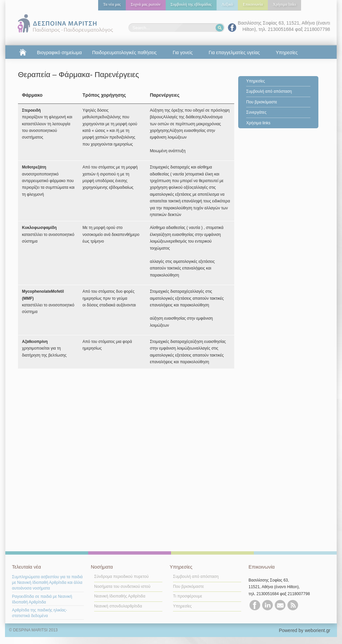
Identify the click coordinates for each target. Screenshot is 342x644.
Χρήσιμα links (284, 4)
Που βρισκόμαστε (262, 102)
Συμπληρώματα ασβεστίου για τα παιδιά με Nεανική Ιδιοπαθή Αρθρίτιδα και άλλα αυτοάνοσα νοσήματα (47, 583)
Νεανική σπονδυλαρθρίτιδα (118, 606)
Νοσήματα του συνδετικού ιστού (122, 587)
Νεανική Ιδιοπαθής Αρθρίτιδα (120, 596)
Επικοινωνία (253, 4)
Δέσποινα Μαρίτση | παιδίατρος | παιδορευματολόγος (64, 24)
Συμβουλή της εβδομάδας (191, 4)
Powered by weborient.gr (305, 630)
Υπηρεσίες (256, 81)
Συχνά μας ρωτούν (146, 4)
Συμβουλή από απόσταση (269, 91)
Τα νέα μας (112, 4)
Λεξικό (227, 4)
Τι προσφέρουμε (188, 596)
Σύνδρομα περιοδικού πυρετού (121, 577)
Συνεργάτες (256, 112)
